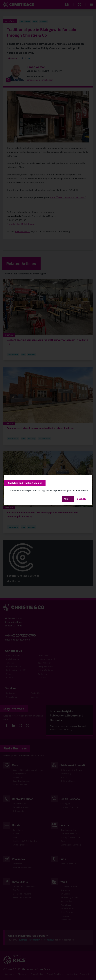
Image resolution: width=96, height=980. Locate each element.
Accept (68, 499)
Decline (82, 499)
